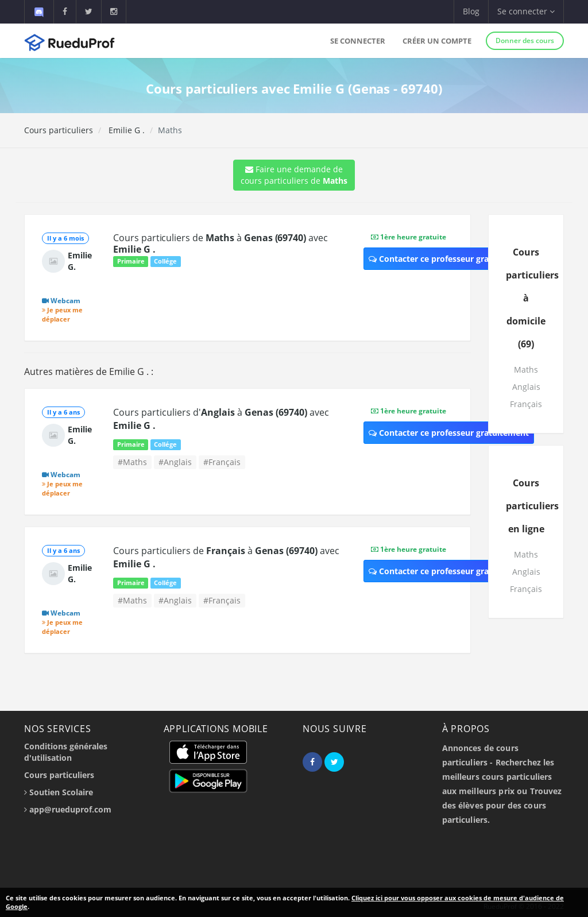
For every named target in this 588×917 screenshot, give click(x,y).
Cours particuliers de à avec (220, 243)
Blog (471, 11)
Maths (526, 369)
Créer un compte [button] (437, 41)
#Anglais (175, 462)
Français (526, 404)
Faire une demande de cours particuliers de (294, 175)
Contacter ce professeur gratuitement (449, 259)
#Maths (132, 462)
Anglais (526, 387)
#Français (222, 462)
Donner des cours (525, 40)
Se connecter (358, 41)
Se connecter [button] (526, 11)
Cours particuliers (59, 130)
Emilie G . (125, 130)
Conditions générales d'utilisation (66, 752)
